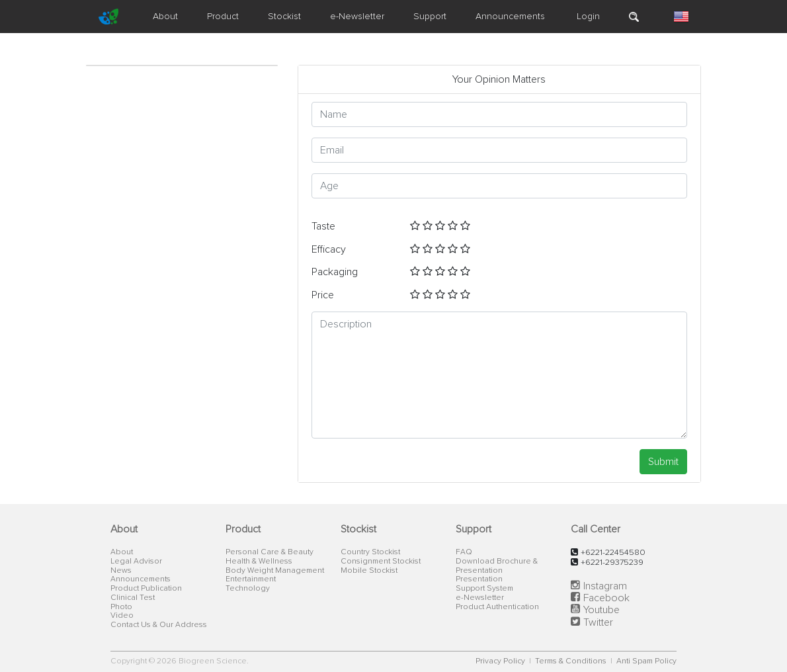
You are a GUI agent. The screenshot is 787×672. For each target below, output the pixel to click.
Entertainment (251, 579)
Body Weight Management (275, 571)
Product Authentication (497, 607)
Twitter (598, 622)
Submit (663, 462)
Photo (121, 607)
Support (430, 17)
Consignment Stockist (381, 562)
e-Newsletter (357, 17)
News (121, 571)
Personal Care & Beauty (269, 552)
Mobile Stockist (369, 571)
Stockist (284, 17)
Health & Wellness (259, 562)
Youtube (601, 610)
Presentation (479, 579)
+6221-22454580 (613, 553)
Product (223, 17)
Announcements (510, 17)
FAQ (464, 552)
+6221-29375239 (612, 563)
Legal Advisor (136, 562)
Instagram (605, 586)
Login (587, 17)
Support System (484, 589)
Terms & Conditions (572, 661)
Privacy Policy (501, 661)
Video (122, 616)
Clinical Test (133, 598)
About (165, 17)
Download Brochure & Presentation (497, 566)
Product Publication (146, 589)
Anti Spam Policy (646, 661)
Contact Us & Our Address (159, 625)
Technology (248, 589)
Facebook (606, 598)
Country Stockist (370, 552)
